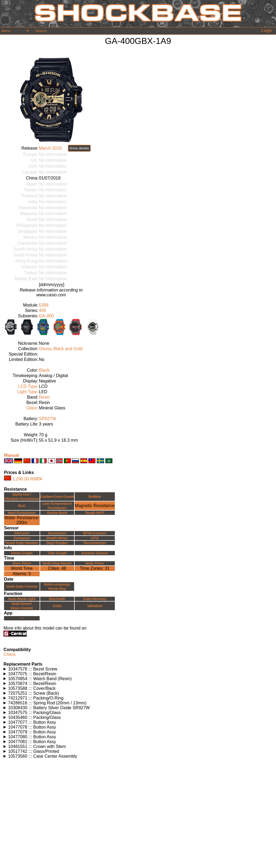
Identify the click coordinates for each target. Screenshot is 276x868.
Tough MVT (95, 513)
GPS (95, 538)
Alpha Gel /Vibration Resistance (22, 497)
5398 (44, 305)
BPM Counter (95, 533)
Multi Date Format (22, 586)
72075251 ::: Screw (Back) (34, 693)
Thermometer (95, 543)
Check (10, 654)
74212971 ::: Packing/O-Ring (36, 698)
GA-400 (46, 316)
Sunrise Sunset (95, 553)
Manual (11, 455)
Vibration (95, 606)
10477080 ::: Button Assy (32, 737)
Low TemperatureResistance (57, 506)
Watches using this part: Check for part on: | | (138, 669)
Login (267, 31)
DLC (22, 506)
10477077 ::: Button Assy (32, 722)
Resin (44, 397)
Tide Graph (57, 553)
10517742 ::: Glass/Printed (34, 751)
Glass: (32, 408)
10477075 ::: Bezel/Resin (32, 674)
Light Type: (28, 392)
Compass (22, 538)
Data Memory (95, 599)
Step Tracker (57, 543)
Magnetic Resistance (95, 506)
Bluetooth (57, 599)
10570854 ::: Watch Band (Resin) (40, 679)
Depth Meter (57, 538)
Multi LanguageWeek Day (57, 586)
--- (22, 618)
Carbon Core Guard (57, 497)
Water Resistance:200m (22, 520)
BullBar (95, 497)
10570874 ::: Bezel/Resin (32, 683)
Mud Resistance (22, 513)
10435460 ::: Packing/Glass (34, 717)
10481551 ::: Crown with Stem (37, 746)
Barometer (57, 533)
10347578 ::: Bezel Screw (33, 669)
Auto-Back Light (22, 599)
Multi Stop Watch (57, 563)
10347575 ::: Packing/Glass (34, 713)
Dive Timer (22, 563)
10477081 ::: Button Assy (32, 742)
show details (79, 148)
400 (42, 310)
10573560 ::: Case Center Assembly (43, 756)
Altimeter (22, 533)
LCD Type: (28, 386)
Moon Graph (22, 553)
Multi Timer (95, 563)
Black (44, 370)
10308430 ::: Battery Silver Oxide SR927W (49, 708)
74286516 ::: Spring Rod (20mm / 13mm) (47, 703)
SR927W (47, 419)
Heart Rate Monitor (22, 543)
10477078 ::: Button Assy (32, 727)
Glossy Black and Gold (61, 349)
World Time (22, 568)
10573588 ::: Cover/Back (32, 688)
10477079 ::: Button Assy (32, 732)
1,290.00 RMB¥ (27, 479)
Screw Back (57, 513)
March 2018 (50, 148)
